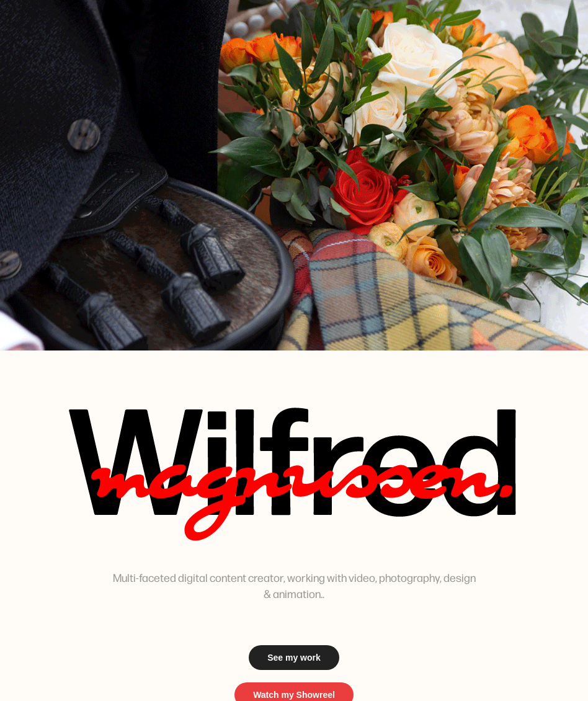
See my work (294, 658)
